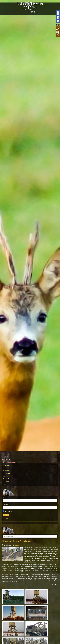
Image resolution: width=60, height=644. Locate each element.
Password (5, 504)
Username (6, 498)
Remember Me (8, 511)
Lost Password (7, 519)
